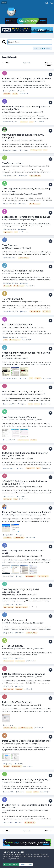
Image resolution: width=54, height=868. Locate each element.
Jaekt (4, 358)
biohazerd (6, 112)
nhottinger (6, 140)
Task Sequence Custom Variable (19, 417)
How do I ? (27, 248)
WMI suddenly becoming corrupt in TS (22, 391)
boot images (29, 458)
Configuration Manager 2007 (32, 194)
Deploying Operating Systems (33, 327)
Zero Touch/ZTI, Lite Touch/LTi (33, 649)
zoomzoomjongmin (9, 166)
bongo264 (6, 810)
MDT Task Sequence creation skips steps (24, 674)
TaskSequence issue (13, 163)
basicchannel (7, 394)
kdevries (5, 458)
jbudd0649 (6, 623)
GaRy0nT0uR (7, 81)
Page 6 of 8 (27, 63)
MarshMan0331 (8, 515)
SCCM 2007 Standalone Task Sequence (23, 271)
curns (4, 220)
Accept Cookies (11, 864)
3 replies (22, 91)
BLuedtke (6, 782)
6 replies (22, 229)
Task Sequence (10, 245)
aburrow (5, 194)
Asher (4, 649)
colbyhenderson (8, 595)
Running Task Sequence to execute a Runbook (26, 512)
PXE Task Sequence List (15, 620)
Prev (7, 63)
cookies (17, 854)
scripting (25, 358)
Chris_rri (5, 705)
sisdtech (5, 302)
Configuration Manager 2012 (35, 81)
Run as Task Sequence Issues (18, 325)
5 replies (24, 150)
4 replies (23, 176)
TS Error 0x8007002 (13, 299)
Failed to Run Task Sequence (17, 702)
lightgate (5, 677)
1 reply (23, 311)
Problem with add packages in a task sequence (27, 78)
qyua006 (5, 556)
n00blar (5, 744)
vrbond (5, 274)
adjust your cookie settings (23, 856)
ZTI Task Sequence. (12, 646)
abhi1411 (5, 248)
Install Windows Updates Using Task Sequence (26, 741)
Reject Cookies (26, 864)
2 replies (22, 204)
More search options (42, 48)
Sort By (49, 66)
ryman (4, 327)
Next (47, 63)
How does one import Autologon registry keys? (26, 779)
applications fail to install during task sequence (26, 217)
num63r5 (5, 420)
